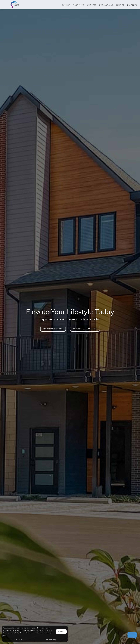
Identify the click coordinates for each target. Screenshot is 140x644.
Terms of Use (19, 640)
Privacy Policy (51, 640)
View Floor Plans (53, 329)
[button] (138, 622)
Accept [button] (61, 632)
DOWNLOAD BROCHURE (85, 329)
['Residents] (132, 5)
